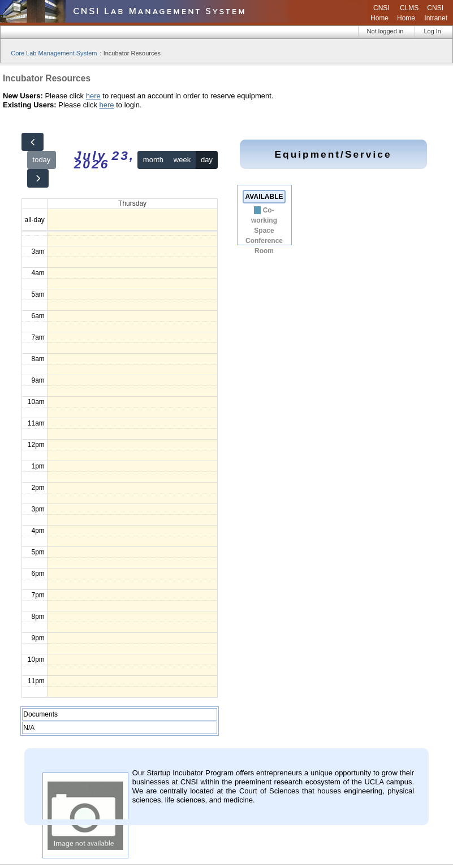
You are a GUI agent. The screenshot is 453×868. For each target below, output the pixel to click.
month (153, 160)
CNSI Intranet (436, 13)
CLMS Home (408, 13)
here (93, 96)
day (207, 160)
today (42, 160)
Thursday (132, 203)
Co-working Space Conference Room (264, 231)
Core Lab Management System (54, 53)
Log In (432, 31)
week (182, 160)
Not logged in (385, 31)
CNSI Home (380, 13)
